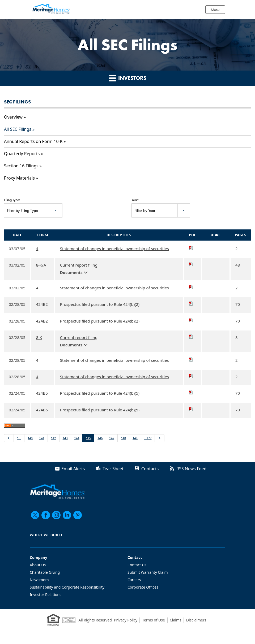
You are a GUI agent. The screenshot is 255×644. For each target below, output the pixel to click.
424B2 (42, 304)
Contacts (150, 469)
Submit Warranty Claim (148, 572)
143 (65, 438)
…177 (148, 438)
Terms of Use (154, 620)
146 (100, 438)
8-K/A (41, 265)
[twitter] (35, 515)
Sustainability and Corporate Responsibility (67, 587)
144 (77, 438)
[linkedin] (67, 515)
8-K (39, 337)
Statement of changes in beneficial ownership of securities (114, 249)
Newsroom (39, 580)
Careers (134, 580)
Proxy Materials (19, 178)
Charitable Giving (45, 572)
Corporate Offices (143, 587)
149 (135, 438)
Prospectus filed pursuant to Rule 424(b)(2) (100, 304)
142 (54, 438)
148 (123, 438)
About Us (38, 565)
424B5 (42, 393)
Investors (128, 78)
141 (42, 438)
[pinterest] (78, 515)
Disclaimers (196, 620)
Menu (215, 10)
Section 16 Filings (21, 166)
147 (112, 438)
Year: (135, 200)
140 (30, 438)
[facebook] (46, 515)
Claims (176, 620)
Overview (13, 117)
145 (88, 438)
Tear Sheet (113, 469)
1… (19, 438)
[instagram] (56, 515)
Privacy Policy (126, 620)
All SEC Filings (18, 129)
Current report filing (79, 265)
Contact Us (137, 565)
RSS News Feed (191, 469)
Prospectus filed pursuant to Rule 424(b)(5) (100, 393)
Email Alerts (73, 469)
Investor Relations (46, 595)
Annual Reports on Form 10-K (33, 141)
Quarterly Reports (22, 154)
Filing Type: (12, 200)
